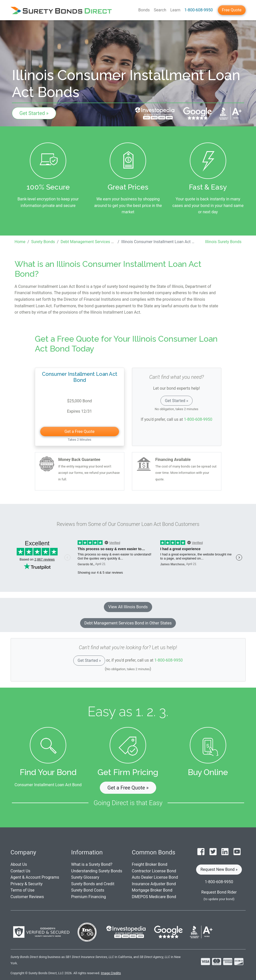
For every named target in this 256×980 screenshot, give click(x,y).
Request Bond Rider (219, 892)
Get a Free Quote (79, 431)
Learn (175, 10)
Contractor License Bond (154, 871)
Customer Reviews (27, 897)
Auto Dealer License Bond (155, 877)
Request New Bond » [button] (219, 869)
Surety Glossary (85, 877)
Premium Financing (89, 897)
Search (160, 10)
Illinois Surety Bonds (223, 242)
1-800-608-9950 (199, 10)
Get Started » (34, 113)
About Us (19, 864)
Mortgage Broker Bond (152, 890)
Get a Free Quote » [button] (128, 788)
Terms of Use (23, 890)
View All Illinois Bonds (128, 607)
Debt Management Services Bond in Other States (128, 623)
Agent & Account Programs (35, 877)
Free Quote (232, 10)
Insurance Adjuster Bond (154, 884)
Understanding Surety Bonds (97, 871)
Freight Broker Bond (150, 864)
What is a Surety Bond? (92, 864)
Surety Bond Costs (88, 890)
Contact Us (21, 871)
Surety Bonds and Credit (93, 884)
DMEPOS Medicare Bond (154, 897)
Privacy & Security (27, 884)
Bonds (144, 10)
